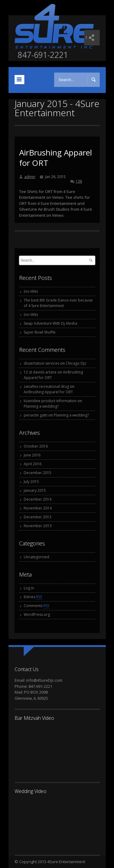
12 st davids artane (40, 372)
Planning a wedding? (41, 406)
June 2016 (32, 455)
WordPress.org (37, 614)
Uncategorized (36, 557)
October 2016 (36, 446)
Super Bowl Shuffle (40, 332)
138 (79, 181)
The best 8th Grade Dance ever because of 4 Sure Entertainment (58, 303)
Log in (29, 588)
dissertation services (41, 363)
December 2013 (38, 517)
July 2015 (31, 482)
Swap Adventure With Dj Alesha (50, 323)
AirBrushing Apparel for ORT (55, 158)
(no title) (31, 291)
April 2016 (33, 464)
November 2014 (38, 508)
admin (30, 177)
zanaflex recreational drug (46, 386)
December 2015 (38, 473)
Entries (33, 597)
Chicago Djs (76, 363)
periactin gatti (36, 415)
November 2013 (38, 526)
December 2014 (38, 499)
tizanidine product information (50, 401)
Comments (36, 606)
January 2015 (35, 490)
